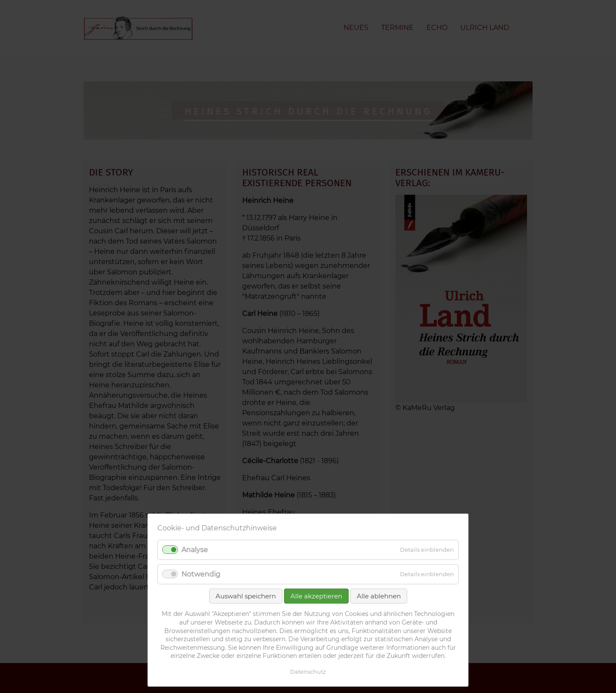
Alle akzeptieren (316, 596)
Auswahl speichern (246, 596)
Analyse (195, 550)
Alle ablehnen (379, 596)
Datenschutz (308, 672)
